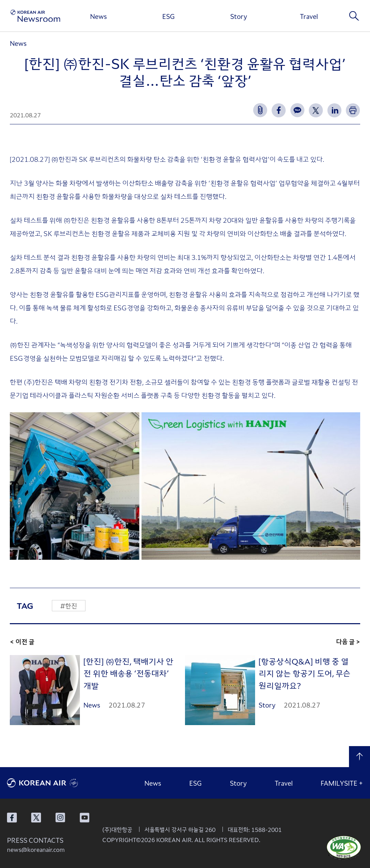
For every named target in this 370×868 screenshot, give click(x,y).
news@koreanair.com (36, 849)
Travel (309, 16)
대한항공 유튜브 (84, 818)
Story (239, 16)
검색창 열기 (354, 16)
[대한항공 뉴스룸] (35, 16)
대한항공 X (36, 818)
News (98, 16)
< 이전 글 (22, 641)
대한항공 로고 (60, 783)
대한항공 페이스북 (12, 818)
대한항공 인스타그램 (60, 818)
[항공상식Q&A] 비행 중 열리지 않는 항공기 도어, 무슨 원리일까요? (304, 673)
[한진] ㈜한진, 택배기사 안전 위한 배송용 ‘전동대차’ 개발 (128, 673)
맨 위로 (359, 757)
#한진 (69, 606)
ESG (169, 16)
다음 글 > (348, 641)
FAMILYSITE (342, 783)
